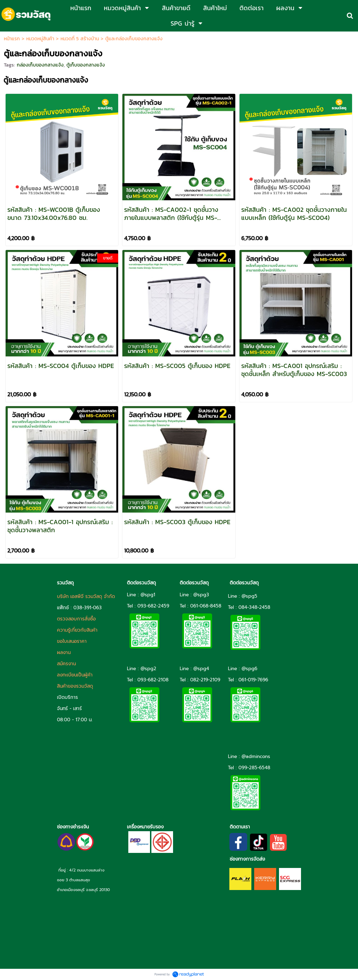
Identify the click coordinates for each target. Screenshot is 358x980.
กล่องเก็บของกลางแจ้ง (40, 65)
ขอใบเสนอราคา (72, 641)
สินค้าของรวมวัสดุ (75, 686)
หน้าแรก (12, 39)
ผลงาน (64, 652)
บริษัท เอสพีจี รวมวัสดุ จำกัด (86, 596)
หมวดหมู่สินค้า (40, 39)
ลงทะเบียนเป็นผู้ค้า (75, 675)
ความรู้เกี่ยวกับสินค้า (77, 630)
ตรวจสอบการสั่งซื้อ (76, 619)
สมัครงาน (66, 664)
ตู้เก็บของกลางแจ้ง (86, 65)
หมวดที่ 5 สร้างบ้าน (80, 39)
